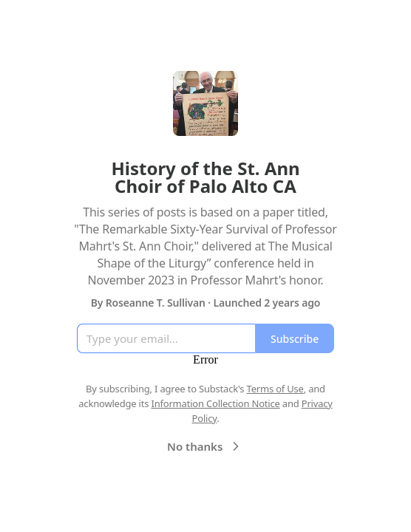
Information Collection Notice (215, 403)
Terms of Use (275, 389)
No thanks (205, 446)
